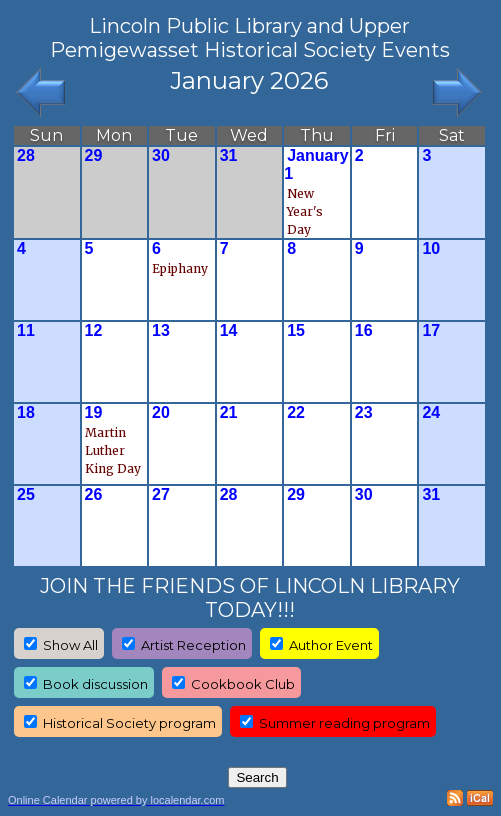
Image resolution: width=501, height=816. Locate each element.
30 (161, 155)
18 (26, 412)
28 (26, 155)
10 (431, 248)
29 (94, 155)
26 (94, 494)
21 (229, 412)
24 (431, 412)
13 (161, 330)
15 (296, 330)
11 (26, 330)
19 (94, 412)
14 (229, 330)
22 (296, 412)
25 (26, 494)
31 (229, 155)
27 (161, 494)
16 (364, 330)
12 (94, 330)
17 (431, 330)
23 (364, 412)
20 (161, 412)
